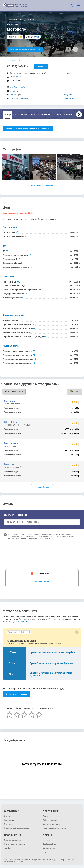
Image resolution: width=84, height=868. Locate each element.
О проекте (8, 816)
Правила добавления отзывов (55, 828)
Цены (32, 114)
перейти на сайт (17, 87)
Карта (79, 114)
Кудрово (13, 95)
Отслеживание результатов (15, 844)
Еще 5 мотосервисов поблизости (25, 49)
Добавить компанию (51, 820)
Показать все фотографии (42, 185)
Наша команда (10, 820)
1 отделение (15, 77)
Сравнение (44, 114)
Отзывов (31, 37)
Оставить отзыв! (42, 582)
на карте (71, 73)
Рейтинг (68, 114)
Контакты (47, 840)
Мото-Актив (11, 443)
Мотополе (10, 401)
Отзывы (57, 114)
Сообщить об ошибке (51, 844)
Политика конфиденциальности (16, 828)
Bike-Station (11, 422)
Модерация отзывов (51, 852)
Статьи (46, 816)
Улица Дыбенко (17, 99)
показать (41, 66)
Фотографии (20, 114)
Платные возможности (13, 840)
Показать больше (42, 487)
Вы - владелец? (13, 60)
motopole (14, 91)
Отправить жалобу (50, 848)
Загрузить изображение (52, 824)
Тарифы (7, 848)
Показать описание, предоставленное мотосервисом (28, 128)
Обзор (7, 114)
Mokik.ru (9, 464)
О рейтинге (8, 824)
